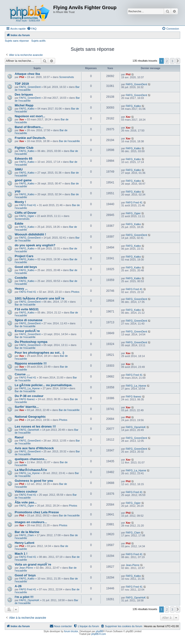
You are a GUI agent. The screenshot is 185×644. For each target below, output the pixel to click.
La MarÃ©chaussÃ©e (31, 470)
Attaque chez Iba (27, 74)
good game (23, 180)
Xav (22, 119)
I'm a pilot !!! (24, 597)
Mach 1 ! (21, 554)
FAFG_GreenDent (30, 87)
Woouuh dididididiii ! (30, 234)
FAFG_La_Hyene (30, 388)
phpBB (99, 631)
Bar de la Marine (27, 532)
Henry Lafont (24, 543)
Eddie (19, 224)
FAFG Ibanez (27, 399)
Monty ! (20, 202)
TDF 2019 (22, 84)
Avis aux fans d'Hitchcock (34, 448)
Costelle (21, 278)
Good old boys (26, 267)
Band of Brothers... (29, 127)
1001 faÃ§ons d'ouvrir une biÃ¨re (40, 298)
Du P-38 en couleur (29, 396)
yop (17, 191)
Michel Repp (24, 105)
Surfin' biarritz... (27, 407)
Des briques (24, 94)
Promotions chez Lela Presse (37, 512)
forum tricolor (71, 631)
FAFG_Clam (27, 535)
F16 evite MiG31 (27, 309)
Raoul (19, 437)
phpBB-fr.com (99, 634)
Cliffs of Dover (26, 213)
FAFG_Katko (27, 109)
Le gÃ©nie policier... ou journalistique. (44, 385)
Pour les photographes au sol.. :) (39, 353)
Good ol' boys (25, 575)
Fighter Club (24, 148)
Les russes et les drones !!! (35, 426)
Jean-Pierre (26, 568)
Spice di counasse (29, 320)
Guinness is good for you (34, 481)
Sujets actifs (38, 41)
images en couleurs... (31, 522)
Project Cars (24, 256)
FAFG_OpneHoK (29, 430)
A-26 (18, 586)
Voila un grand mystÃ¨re (33, 564)
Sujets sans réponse (17, 41)
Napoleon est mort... (30, 116)
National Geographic (30, 417)
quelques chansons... (31, 459)
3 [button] (172, 61)
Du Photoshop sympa (31, 342)
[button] (178, 61)
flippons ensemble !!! (31, 363)
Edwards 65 (23, 159)
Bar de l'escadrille (69, 141)
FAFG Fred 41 (28, 205)
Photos (75, 292)
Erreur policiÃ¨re (27, 331)
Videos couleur (26, 491)
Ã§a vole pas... (26, 502)
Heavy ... (21, 289)
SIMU (19, 169)
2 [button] (167, 61)
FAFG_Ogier (27, 216)
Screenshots (67, 77)
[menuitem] (32, 29)
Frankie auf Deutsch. (30, 138)
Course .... (22, 374)
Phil (22, 77)
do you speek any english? (35, 245)
